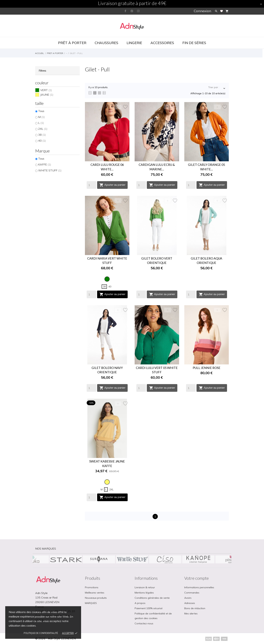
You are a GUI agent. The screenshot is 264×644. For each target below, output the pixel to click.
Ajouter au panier (112, 185)
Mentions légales (144, 593)
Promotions (92, 587)
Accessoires (162, 43)
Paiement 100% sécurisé (149, 608)
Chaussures (106, 43)
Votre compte (197, 578)
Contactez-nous (144, 623)
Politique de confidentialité (41, 633)
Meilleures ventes (95, 593)
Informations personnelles (199, 587)
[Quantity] (91, 185)
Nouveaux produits (96, 598)
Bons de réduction (195, 608)
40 (42, 141)
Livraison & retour (145, 587)
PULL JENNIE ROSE (207, 368)
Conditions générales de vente (152, 598)
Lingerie (134, 43)
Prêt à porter (72, 43)
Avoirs (188, 598)
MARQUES (91, 603)
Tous (41, 111)
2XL (43, 129)
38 (42, 135)
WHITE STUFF (50, 170)
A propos (140, 603)
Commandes (192, 593)
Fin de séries (194, 43)
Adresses (190, 603)
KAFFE (45, 164)
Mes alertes (191, 614)
